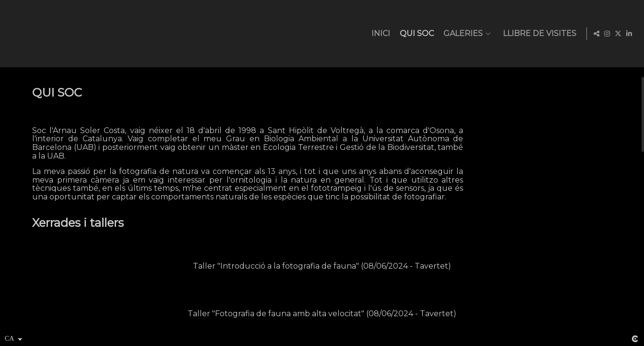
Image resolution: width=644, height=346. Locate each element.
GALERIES (461, 34)
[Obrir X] (618, 34)
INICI (379, 34)
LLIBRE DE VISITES (538, 34)
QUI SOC (415, 34)
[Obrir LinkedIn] (629, 34)
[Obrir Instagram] (607, 34)
